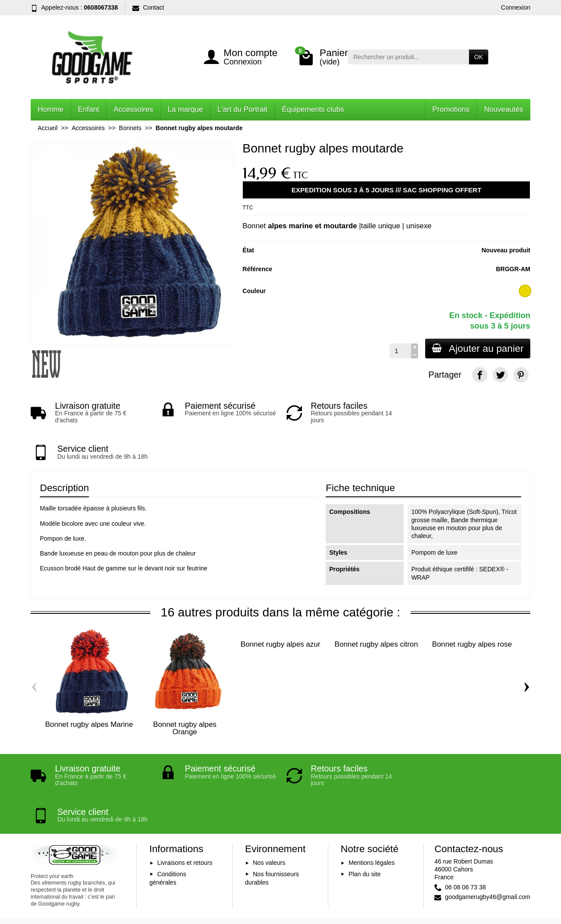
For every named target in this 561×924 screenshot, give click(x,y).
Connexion (516, 7)
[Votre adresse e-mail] (261, 864)
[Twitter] (500, 375)
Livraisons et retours (185, 790)
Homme (51, 109)
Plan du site (364, 802)
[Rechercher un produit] (408, 57)
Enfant (89, 109)
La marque (185, 109)
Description (64, 451)
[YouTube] (500, 876)
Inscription (342, 864)
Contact (148, 7)
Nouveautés (504, 109)
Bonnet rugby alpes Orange (185, 692)
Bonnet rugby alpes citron (376, 608)
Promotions (451, 109)
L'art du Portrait (242, 109)
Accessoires (133, 109)
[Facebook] (480, 375)
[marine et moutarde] (525, 291)
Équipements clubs (313, 109)
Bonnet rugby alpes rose (472, 608)
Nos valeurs (269, 790)
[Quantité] (399, 351)
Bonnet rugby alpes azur (280, 608)
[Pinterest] (521, 375)
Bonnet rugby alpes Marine (89, 688)
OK (479, 57)
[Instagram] (521, 876)
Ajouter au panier (477, 349)
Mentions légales (371, 790)
